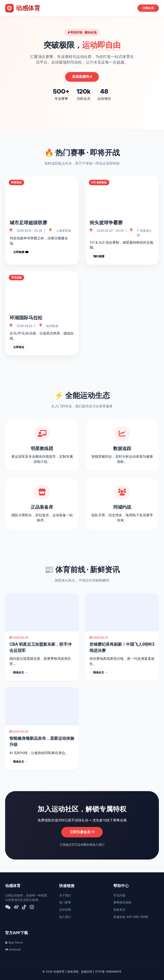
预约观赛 (99, 256)
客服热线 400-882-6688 (131, 917)
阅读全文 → (20, 672)
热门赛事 (65, 902)
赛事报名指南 (122, 902)
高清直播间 (82, 77)
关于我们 (65, 895)
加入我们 (65, 917)
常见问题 (119, 895)
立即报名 (19, 347)
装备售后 (119, 910)
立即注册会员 (82, 832)
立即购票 (21, 252)
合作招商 (65, 910)
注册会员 (148, 8)
